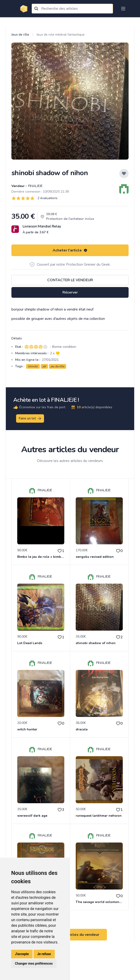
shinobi (33, 366)
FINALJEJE (35, 186)
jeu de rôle (58, 366)
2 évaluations (48, 198)
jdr (44, 366)
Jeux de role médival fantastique (61, 35)
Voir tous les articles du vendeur (70, 935)
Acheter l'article (70, 250)
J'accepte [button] (22, 954)
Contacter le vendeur (70, 280)
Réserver (70, 292)
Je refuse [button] (44, 954)
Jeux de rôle (20, 35)
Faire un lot (30, 418)
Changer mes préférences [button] (34, 963)
